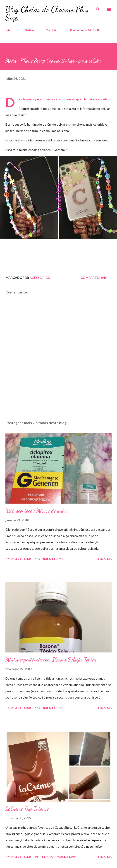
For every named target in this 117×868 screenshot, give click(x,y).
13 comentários (49, 559)
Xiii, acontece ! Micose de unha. (37, 511)
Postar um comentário (56, 857)
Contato (52, 30)
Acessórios (40, 278)
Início (10, 30)
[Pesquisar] (98, 8)
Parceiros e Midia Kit (86, 30)
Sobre (30, 30)
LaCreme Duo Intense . (29, 809)
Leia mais (104, 559)
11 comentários (49, 708)
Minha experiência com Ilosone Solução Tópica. (51, 660)
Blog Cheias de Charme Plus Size (47, 13)
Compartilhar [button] (93, 278)
